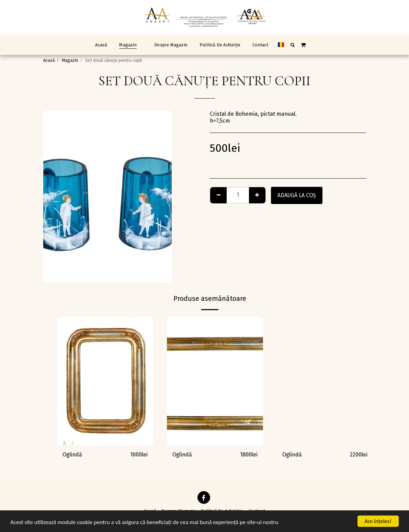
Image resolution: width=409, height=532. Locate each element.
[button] (292, 45)
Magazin (70, 60)
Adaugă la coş (297, 195)
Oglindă (72, 455)
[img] (105, 381)
